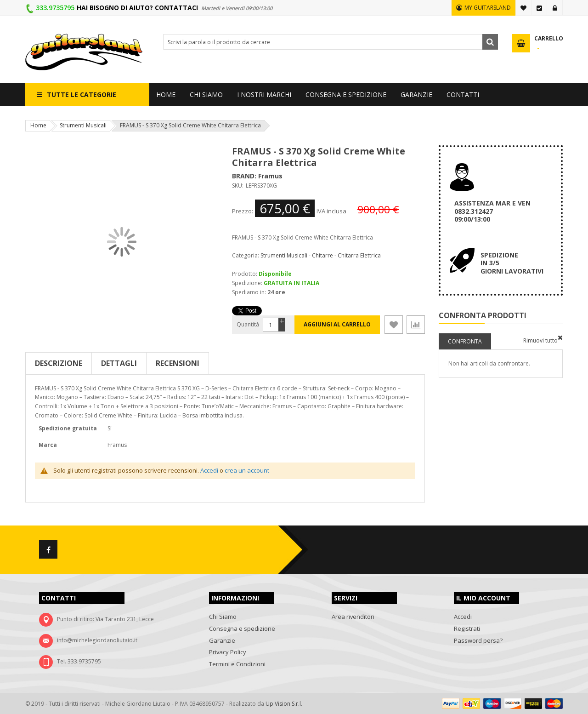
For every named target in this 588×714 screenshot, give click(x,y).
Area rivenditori (353, 617)
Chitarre (322, 255)
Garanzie (222, 640)
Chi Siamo (223, 617)
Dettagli (119, 363)
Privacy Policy (228, 652)
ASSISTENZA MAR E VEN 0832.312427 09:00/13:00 (492, 211)
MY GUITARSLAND (488, 8)
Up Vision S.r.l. (284, 704)
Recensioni (178, 363)
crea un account (247, 470)
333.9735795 (55, 8)
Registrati (467, 628)
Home (38, 125)
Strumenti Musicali (83, 125)
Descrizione (59, 363)
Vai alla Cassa (539, 8)
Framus (270, 176)
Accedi (555, 8)
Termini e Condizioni (237, 664)
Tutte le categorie (82, 94)
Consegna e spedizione (242, 628)
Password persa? (478, 640)
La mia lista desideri (524, 8)
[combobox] (331, 42)
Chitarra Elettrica (359, 255)
